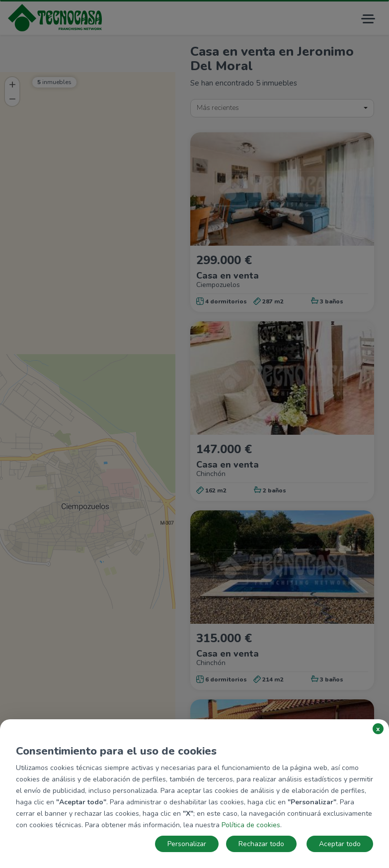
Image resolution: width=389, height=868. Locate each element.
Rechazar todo (261, 844)
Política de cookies (251, 825)
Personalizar (187, 844)
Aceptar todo (340, 844)
